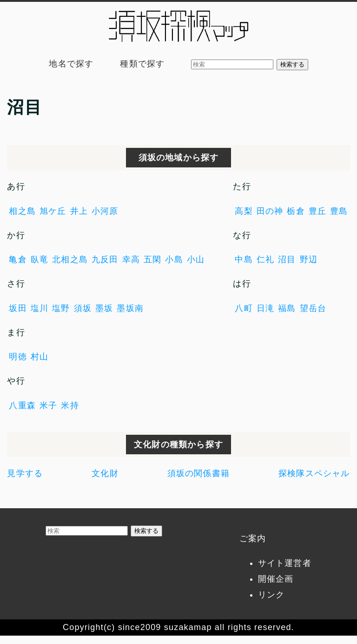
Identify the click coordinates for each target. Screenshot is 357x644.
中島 (244, 259)
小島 (174, 259)
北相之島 (70, 259)
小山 (196, 259)
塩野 (61, 308)
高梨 (244, 211)
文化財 (105, 473)
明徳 (18, 357)
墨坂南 (130, 308)
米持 (70, 405)
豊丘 (317, 211)
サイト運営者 (285, 563)
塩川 (40, 308)
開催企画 (276, 579)
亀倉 (18, 259)
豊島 (339, 211)
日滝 (265, 308)
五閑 (152, 259)
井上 (79, 211)
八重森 (22, 405)
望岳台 (313, 308)
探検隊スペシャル (314, 473)
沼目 (287, 259)
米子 (48, 405)
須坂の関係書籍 (198, 473)
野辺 (309, 259)
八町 (244, 308)
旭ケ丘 (53, 211)
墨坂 (104, 308)
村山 (40, 357)
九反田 (105, 259)
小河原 (105, 211)
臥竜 (40, 259)
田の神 (270, 211)
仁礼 (265, 259)
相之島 (22, 211)
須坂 (83, 308)
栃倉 (296, 211)
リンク (271, 595)
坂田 (18, 308)
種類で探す (142, 64)
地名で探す (71, 64)
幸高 (131, 259)
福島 (287, 308)
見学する (25, 473)
